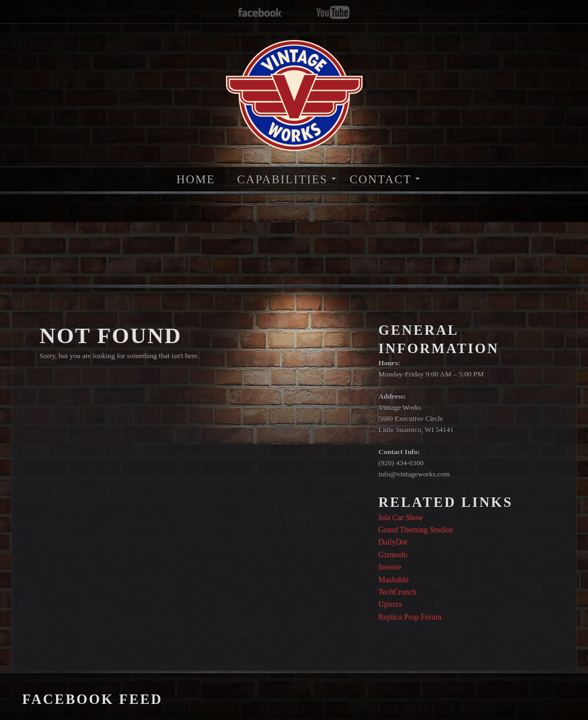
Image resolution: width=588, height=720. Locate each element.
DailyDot (393, 542)
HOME (196, 179)
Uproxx (391, 604)
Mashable (394, 580)
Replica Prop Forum (410, 617)
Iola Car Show (401, 518)
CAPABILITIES (282, 179)
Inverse (390, 567)
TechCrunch (398, 592)
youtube (333, 13)
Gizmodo (393, 555)
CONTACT (381, 179)
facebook (260, 13)
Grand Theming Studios (416, 530)
